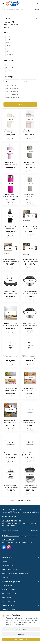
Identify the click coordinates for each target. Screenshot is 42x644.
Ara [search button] (37, 9)
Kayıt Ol (35, 531)
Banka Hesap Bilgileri (9, 569)
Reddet (21, 634)
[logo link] (16, 3)
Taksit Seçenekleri (8, 566)
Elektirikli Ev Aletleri (9, 590)
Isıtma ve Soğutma (9, 593)
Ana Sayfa (5, 13)
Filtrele (20, 104)
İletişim (4, 562)
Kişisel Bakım (7, 597)
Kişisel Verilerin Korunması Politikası (15, 573)
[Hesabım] (34, 3)
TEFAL (25, 291)
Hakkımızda (6, 577)
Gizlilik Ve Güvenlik (8, 610)
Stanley (7, 130)
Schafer (26, 227)
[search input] (20, 9)
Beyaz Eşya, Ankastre (10, 601)
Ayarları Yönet (21, 629)
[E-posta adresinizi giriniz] (20, 531)
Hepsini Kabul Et (21, 639)
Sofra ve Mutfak (8, 586)
